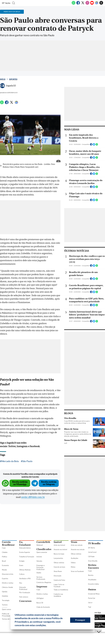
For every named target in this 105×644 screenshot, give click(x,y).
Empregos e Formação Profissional (41, 567)
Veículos (39, 561)
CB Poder (91, 556)
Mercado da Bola (10, 461)
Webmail (40, 545)
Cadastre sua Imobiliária (58, 595)
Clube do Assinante (43, 607)
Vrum (74, 542)
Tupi (90, 607)
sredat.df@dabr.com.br (33, 497)
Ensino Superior (25, 552)
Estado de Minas (94, 594)
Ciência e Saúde (7, 587)
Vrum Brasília (93, 561)
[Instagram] (87, 4)
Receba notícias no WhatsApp (20, 483)
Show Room (58, 571)
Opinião (5, 592)
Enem (21, 565)
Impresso (42, 587)
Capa (4, 548)
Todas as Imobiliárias (61, 590)
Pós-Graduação (25, 592)
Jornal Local (92, 552)
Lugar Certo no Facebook (59, 585)
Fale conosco (24, 597)
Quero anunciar (42, 552)
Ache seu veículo (77, 545)
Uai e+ (90, 603)
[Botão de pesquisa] (14, 3)
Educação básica (25, 548)
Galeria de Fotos (59, 580)
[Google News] (97, 4)
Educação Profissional (23, 588)
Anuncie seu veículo (78, 549)
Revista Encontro (94, 566)
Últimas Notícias (25, 570)
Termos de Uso (7, 619)
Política (4, 557)
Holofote (5, 596)
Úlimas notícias (59, 563)
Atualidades (92, 580)
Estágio (22, 561)
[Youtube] (92, 4)
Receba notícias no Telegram (49, 483)
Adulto (39, 573)
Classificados (44, 549)
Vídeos (73, 563)
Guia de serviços (59, 567)
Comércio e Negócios (44, 582)
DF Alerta (92, 548)
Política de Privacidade (6, 615)
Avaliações (75, 558)
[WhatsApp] (74, 4)
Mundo (4, 570)
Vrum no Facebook (77, 571)
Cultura (22, 574)
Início (3, 79)
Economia (5, 565)
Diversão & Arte (8, 574)
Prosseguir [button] (80, 620)
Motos (73, 567)
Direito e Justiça (8, 583)
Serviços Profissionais (41, 578)
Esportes (13, 79)
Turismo (5, 605)
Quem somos (7, 609)
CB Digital (40, 598)
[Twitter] (83, 4)
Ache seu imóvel (59, 545)
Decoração (57, 576)
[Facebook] (78, 4)
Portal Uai (92, 598)
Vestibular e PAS (25, 578)
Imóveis (39, 557)
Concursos (25, 601)
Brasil (4, 561)
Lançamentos (58, 558)
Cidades (5, 552)
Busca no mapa (59, 554)
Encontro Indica (94, 584)
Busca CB (40, 603)
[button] (47, 626)
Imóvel (58, 542)
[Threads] (101, 4)
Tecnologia (6, 600)
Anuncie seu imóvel (60, 549)
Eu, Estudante (25, 543)
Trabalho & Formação (27, 557)
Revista (91, 575)
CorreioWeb (43, 542)
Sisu (21, 583)
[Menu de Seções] (7, 3)
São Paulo (27, 461)
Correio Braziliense (8, 543)
